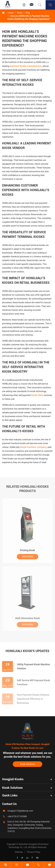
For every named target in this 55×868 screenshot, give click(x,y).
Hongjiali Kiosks (13, 779)
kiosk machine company (34, 447)
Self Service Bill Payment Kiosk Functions (33, 681)
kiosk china (37, 395)
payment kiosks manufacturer (26, 66)
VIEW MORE (28, 555)
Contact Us (9, 804)
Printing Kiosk (27, 549)
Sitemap (19, 852)
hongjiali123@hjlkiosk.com (20, 811)
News (20, 13)
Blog (28, 13)
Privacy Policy (34, 852)
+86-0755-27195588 (17, 816)
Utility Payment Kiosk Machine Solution (33, 665)
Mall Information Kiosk (28, 617)
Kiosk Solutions (27, 764)
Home (11, 13)
